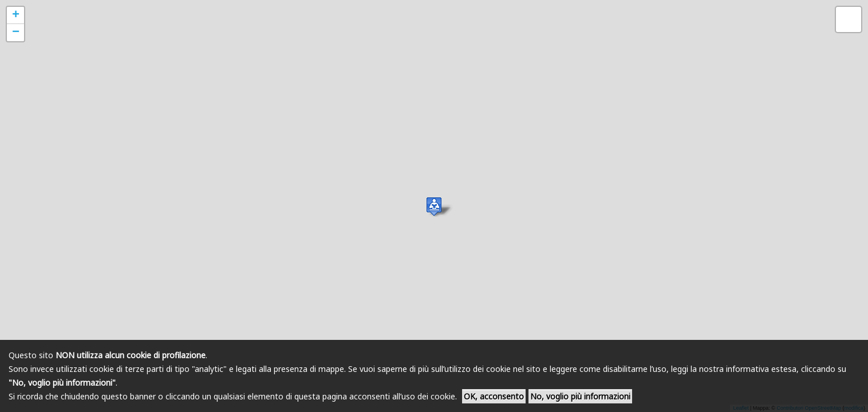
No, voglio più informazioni (580, 396)
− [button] (16, 33)
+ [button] (16, 15)
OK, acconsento (494, 396)
